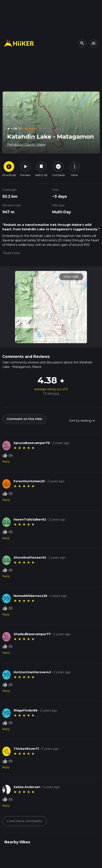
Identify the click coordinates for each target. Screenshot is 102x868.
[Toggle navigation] (94, 43)
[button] (11, 253)
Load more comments (24, 821)
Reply (6, 462)
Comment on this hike (24, 419)
